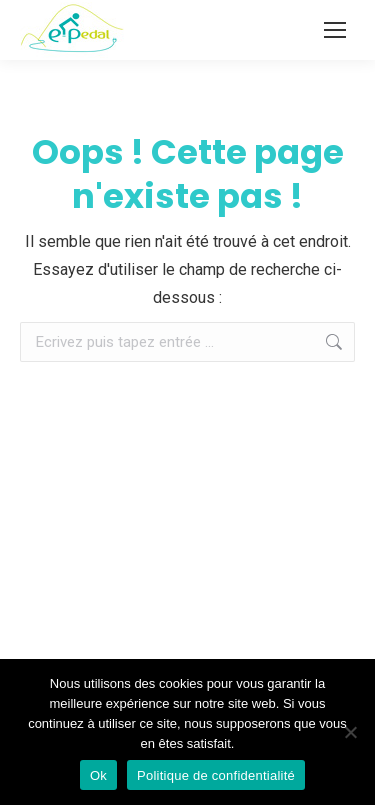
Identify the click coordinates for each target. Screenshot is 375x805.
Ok (98, 775)
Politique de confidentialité (216, 775)
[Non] (350, 732)
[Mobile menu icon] (335, 30)
